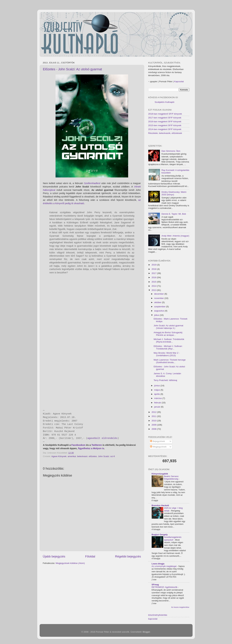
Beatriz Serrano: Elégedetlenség (172, 478)
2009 (154, 425)
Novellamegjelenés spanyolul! (173, 538)
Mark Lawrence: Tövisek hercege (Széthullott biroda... (170, 361)
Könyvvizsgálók (160, 474)
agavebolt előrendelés (102, 438)
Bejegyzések (157, 441)
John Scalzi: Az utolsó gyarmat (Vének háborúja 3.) (168, 327)
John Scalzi (104, 456)
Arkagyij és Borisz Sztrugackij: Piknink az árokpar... (168, 334)
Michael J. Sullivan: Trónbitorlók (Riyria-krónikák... (169, 341)
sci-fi (113, 456)
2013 (154, 290)
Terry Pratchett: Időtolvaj (165, 380)
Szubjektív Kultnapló (165, 102)
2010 (154, 421)
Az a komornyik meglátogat (164, 566)
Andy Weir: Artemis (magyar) (175, 236)
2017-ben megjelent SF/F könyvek (165, 118)
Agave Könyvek (59, 456)
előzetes (93, 456)
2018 (154, 269)
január (158, 407)
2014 (154, 286)
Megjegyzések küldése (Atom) (70, 563)
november (159, 298)
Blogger (146, 632)
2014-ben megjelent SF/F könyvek (165, 129)
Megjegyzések (158, 447)
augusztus (159, 311)
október (158, 302)
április (157, 394)
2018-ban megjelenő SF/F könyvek (165, 114)
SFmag (155, 585)
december (159, 294)
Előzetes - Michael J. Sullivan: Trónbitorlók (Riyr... (168, 347)
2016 (154, 277)
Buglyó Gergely (160, 535)
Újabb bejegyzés (54, 556)
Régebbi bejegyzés (128, 556)
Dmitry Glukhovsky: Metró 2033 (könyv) (174, 193)
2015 (154, 282)
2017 (154, 273)
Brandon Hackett (160, 505)
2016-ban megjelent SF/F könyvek (165, 122)
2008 (154, 429)
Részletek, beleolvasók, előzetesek (165, 133)
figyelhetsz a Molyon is (91, 448)
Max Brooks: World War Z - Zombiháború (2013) (167, 354)
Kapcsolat (179, 81)
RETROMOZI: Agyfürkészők (165, 587)
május (157, 390)
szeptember (160, 307)
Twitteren (97, 445)
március (158, 398)
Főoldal (90, 556)
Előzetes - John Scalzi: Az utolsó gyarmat (73, 69)
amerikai (72, 456)
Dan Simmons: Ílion (171, 151)
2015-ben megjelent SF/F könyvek (165, 125)
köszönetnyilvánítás (158, 615)
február (158, 403)
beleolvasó (82, 456)
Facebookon (78, 445)
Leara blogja (158, 564)
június (157, 386)
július (157, 315)
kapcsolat (153, 619)
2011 (154, 416)
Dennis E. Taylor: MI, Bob (174, 214)
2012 (154, 412)
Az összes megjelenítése (180, 607)
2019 (154, 265)
